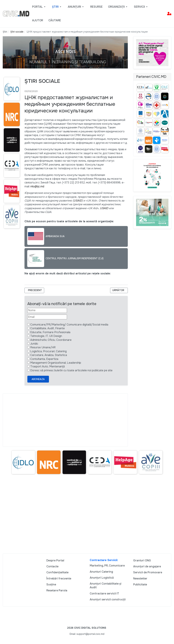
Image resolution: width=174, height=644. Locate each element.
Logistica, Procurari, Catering (48, 351)
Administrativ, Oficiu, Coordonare (51, 340)
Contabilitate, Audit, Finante (47, 328)
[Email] (47, 317)
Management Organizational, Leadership (56, 363)
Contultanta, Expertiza (44, 359)
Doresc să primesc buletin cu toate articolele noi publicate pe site (71, 370)
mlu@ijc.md (37, 186)
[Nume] (47, 310)
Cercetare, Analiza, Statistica (49, 355)
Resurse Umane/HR (43, 347)
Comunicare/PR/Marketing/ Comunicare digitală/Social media (69, 325)
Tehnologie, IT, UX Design (46, 336)
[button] (39, 7)
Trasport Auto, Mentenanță (47, 366)
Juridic (34, 344)
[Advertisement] (65, 420)
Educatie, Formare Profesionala (50, 332)
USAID (78, 201)
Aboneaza (38, 379)
